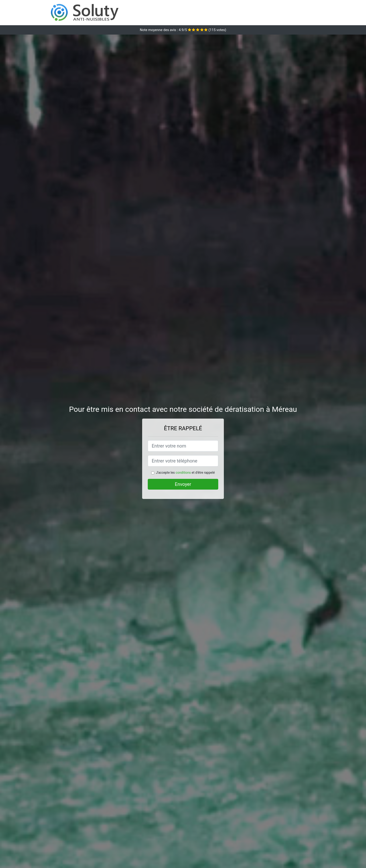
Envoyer (183, 484)
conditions (183, 473)
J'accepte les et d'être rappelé (185, 473)
